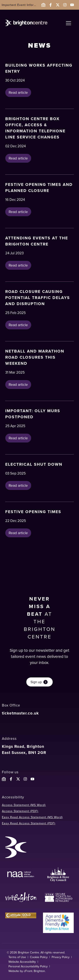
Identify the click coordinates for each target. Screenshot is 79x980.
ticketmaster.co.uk (20, 713)
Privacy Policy (61, 957)
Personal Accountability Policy (28, 966)
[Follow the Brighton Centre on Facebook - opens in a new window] (51, 5)
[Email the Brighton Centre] (43, 5)
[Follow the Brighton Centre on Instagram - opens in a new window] (65, 5)
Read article (18, 93)
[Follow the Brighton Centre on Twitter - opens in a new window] (58, 5)
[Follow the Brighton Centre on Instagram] (25, 779)
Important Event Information (23, 5)
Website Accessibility (22, 962)
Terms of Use (17, 957)
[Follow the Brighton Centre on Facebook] (11, 779)
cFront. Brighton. (35, 971)
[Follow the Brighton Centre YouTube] (32, 779)
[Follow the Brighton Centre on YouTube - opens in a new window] (72, 5)
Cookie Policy (39, 957)
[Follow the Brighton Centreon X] (18, 779)
